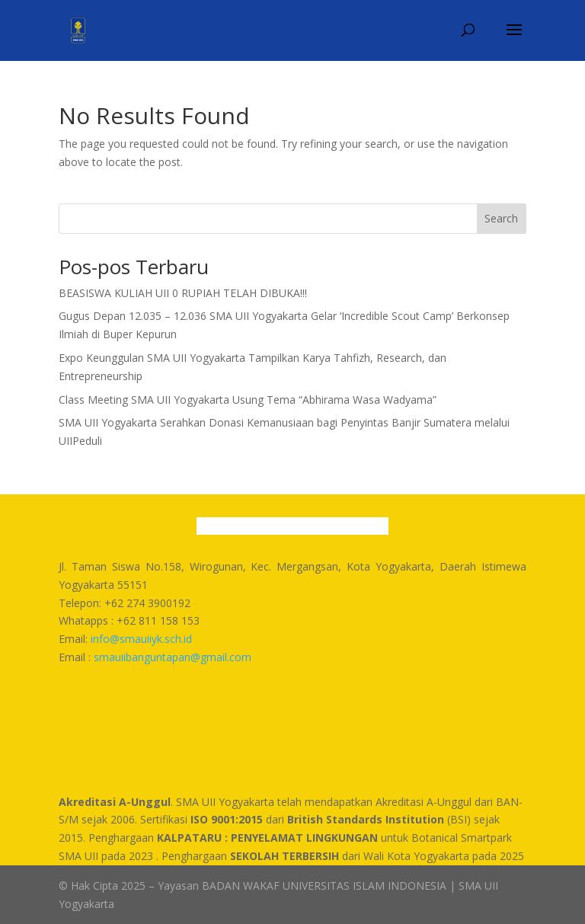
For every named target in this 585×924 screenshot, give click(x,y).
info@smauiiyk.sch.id (141, 639)
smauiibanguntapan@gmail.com (173, 657)
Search (501, 218)
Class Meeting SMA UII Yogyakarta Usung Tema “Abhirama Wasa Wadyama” (248, 400)
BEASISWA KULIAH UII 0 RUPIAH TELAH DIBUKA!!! (183, 293)
